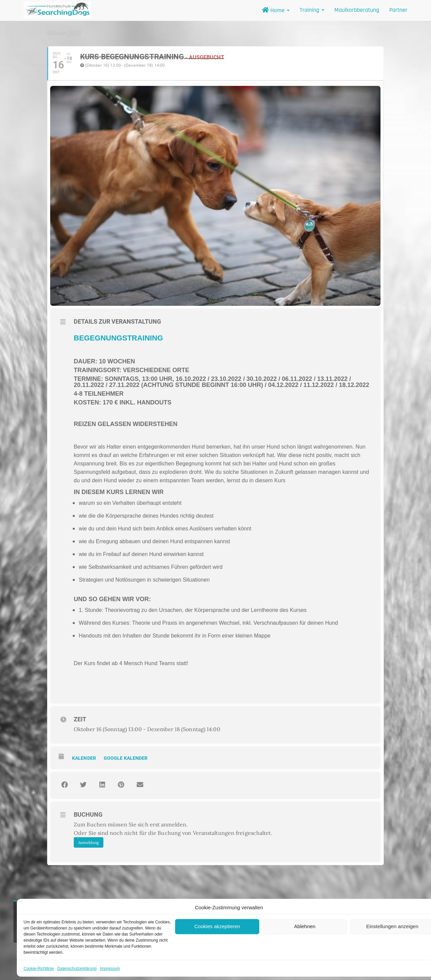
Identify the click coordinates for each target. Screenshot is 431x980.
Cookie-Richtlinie (39, 969)
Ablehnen (305, 926)
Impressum (110, 969)
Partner (398, 10)
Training (312, 10)
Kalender (84, 758)
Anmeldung (89, 842)
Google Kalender (126, 758)
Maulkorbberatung (357, 10)
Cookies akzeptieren (217, 926)
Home (276, 10)
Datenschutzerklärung (77, 969)
